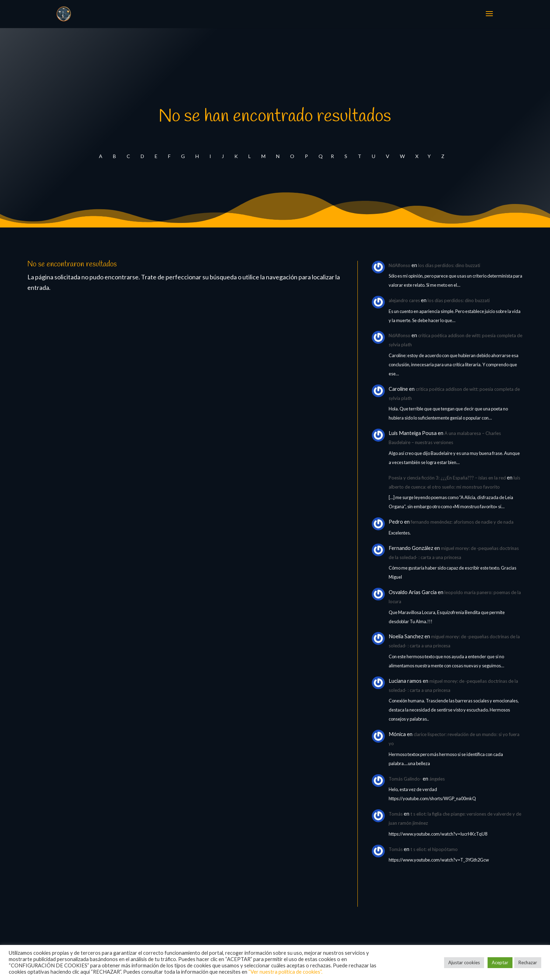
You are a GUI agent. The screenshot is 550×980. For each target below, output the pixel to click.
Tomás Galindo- (405, 779)
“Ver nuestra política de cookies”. (285, 972)
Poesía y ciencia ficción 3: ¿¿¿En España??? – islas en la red (447, 478)
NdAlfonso (400, 265)
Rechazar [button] (528, 962)
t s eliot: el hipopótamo (434, 849)
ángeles (437, 779)
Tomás (396, 814)
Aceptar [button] (500, 962)
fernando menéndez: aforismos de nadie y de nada (462, 522)
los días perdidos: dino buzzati (449, 265)
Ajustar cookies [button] (464, 962)
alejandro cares (404, 300)
